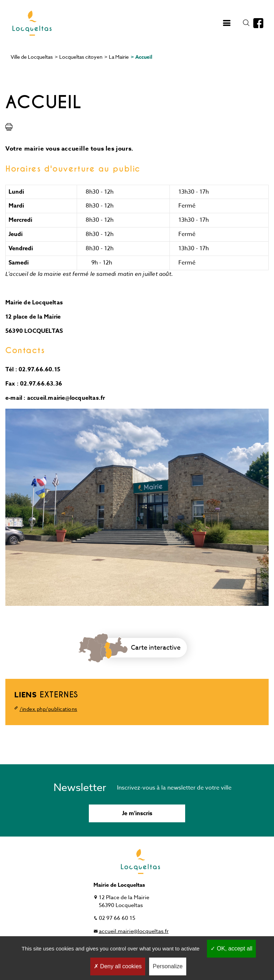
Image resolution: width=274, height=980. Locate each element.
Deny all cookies (118, 966)
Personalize (168, 966)
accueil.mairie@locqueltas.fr (134, 931)
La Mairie (119, 57)
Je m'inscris (137, 813)
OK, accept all (231, 948)
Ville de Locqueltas (32, 57)
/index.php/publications (49, 709)
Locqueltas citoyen (81, 57)
